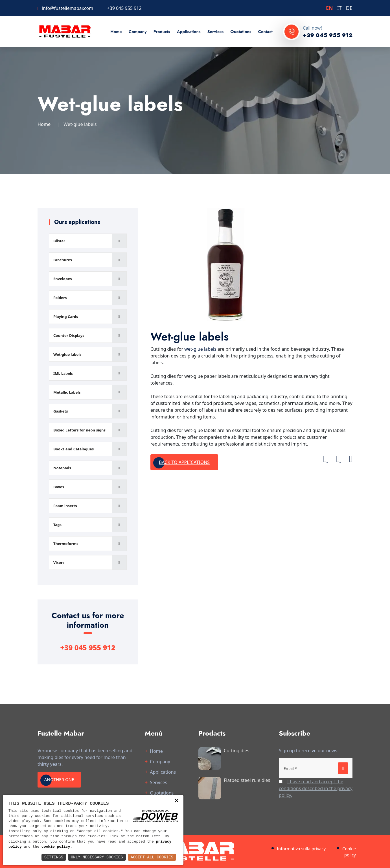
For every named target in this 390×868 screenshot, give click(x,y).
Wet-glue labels (67, 354)
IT (339, 8)
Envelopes (63, 279)
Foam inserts (65, 506)
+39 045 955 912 (124, 8)
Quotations (241, 32)
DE (349, 8)
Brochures (63, 260)
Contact (265, 32)
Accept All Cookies (152, 857)
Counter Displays (69, 335)
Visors (59, 562)
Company (138, 32)
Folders (60, 298)
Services (215, 32)
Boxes (59, 487)
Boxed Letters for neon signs (79, 430)
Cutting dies (236, 751)
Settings (54, 857)
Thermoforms (66, 544)
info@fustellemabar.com (67, 8)
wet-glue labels (200, 349)
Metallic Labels (67, 392)
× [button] (177, 801)
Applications (189, 32)
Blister (59, 241)
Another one (62, 780)
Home (116, 32)
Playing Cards (66, 317)
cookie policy (56, 847)
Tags (57, 525)
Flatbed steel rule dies (247, 780)
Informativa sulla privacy (301, 849)
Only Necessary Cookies (97, 857)
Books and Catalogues (74, 449)
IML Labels (63, 373)
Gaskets (61, 411)
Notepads (62, 468)
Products (162, 32)
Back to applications (184, 462)
